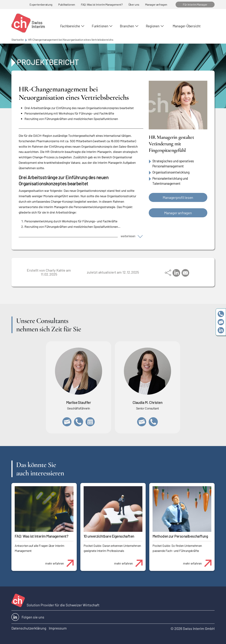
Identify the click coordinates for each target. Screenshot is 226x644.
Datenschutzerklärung (29, 628)
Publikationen (67, 4)
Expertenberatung (41, 4)
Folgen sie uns (28, 617)
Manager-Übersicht (187, 26)
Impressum (58, 628)
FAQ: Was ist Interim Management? (102, 4)
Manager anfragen (156, 4)
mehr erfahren (61, 561)
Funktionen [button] (100, 26)
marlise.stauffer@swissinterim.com (67, 422)
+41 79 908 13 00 (79, 422)
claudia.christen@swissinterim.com (142, 422)
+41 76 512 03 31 (153, 422)
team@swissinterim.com (221, 322)
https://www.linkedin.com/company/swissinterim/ (221, 330)
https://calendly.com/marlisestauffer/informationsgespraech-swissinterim (90, 422)
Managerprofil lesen (178, 197)
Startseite (18, 40)
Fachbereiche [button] (70, 26)
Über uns (134, 4)
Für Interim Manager (195, 4)
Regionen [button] (153, 26)
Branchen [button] (127, 26)
